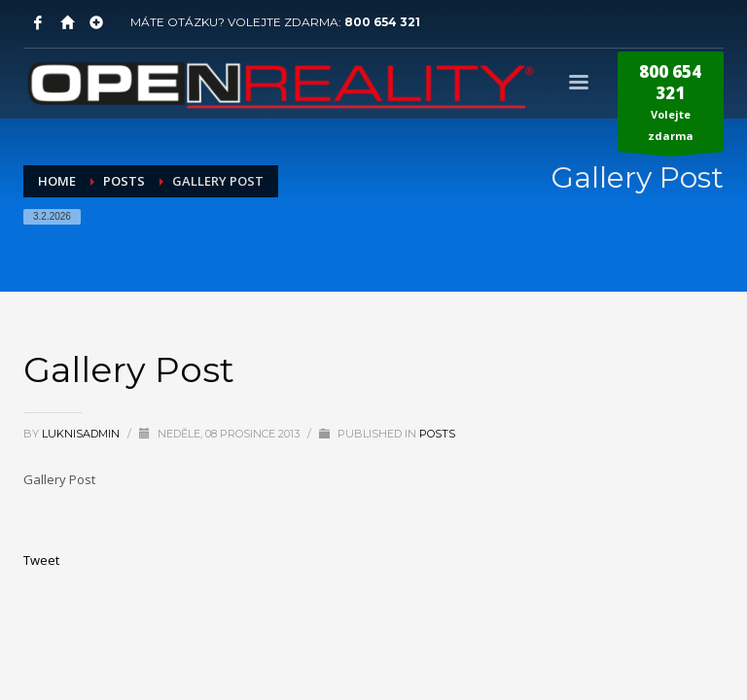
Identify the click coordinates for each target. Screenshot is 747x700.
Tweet (41, 560)
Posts (437, 434)
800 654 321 (382, 22)
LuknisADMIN (82, 434)
